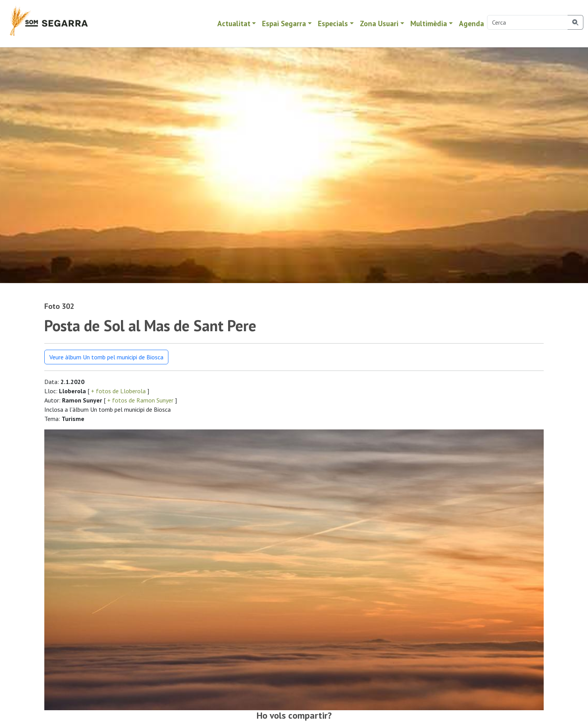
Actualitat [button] (234, 23)
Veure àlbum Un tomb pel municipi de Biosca (106, 357)
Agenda (471, 23)
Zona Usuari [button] (379, 23)
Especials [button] (333, 23)
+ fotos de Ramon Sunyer (140, 400)
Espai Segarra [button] (284, 23)
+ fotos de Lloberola (118, 391)
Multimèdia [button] (429, 23)
